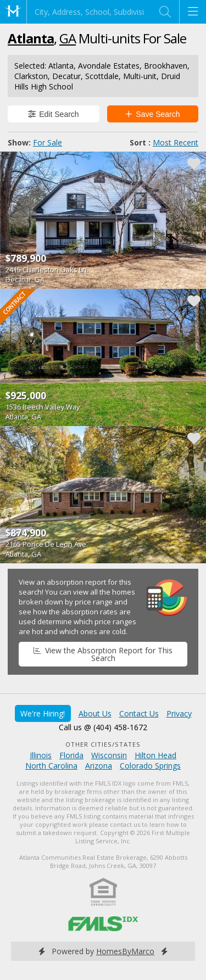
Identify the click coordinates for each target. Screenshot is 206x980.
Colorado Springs (150, 766)
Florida (71, 755)
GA (68, 38)
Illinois (41, 755)
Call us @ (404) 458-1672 (103, 727)
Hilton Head (155, 755)
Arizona (99, 766)
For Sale (48, 142)
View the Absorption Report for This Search (103, 654)
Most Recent (176, 142)
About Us (95, 713)
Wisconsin (109, 755)
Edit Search (54, 114)
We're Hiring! (43, 713)
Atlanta (31, 38)
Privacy (179, 713)
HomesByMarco (125, 951)
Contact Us (139, 713)
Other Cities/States (103, 744)
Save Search (153, 114)
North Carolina (51, 766)
